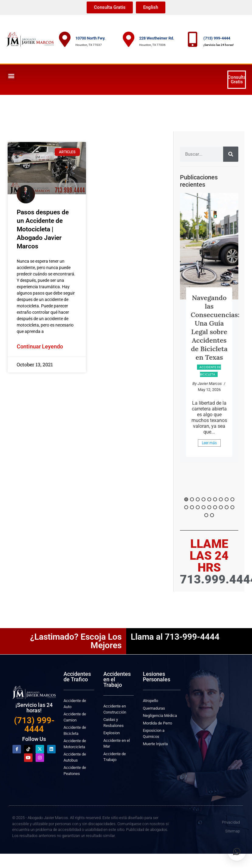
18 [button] (232, 507)
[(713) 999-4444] (193, 39)
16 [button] (221, 507)
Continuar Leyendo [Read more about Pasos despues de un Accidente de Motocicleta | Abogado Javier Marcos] (40, 346)
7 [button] (221, 499)
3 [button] (198, 499)
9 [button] (232, 499)
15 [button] (215, 507)
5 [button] (209, 499)
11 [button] (192, 507)
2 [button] (192, 499)
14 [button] (209, 507)
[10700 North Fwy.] (65, 39)
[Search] (231, 154)
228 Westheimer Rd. (157, 38)
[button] (11, 76)
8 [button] (227, 499)
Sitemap (233, 831)
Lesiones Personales (157, 677)
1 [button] (186, 499)
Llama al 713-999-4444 (175, 637)
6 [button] (215, 499)
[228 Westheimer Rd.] (129, 39)
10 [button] (186, 507)
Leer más (209, 443)
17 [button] (227, 507)
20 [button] (212, 515)
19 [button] (206, 515)
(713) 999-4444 (217, 38)
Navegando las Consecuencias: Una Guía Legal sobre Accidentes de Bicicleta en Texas (215, 327)
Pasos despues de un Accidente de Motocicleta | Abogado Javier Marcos (43, 229)
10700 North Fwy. (90, 38)
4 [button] (204, 499)
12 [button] (198, 507)
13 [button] (204, 507)
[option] (209, 328)
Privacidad (231, 822)
